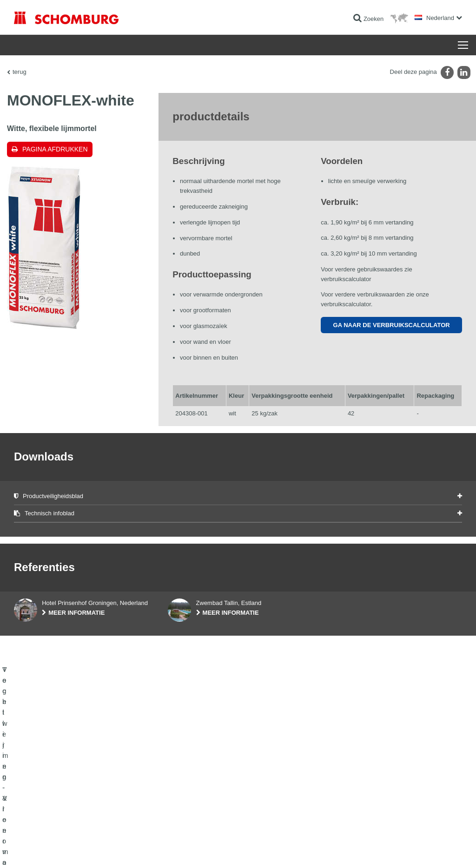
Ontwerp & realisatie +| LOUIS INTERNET (423, 849)
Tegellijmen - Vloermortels (46, 801)
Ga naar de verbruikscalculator (392, 325)
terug (20, 72)
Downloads (182, 801)
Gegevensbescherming (93, 849)
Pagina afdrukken (55, 149)
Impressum (52, 849)
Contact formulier (189, 815)
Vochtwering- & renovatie (45, 787)
